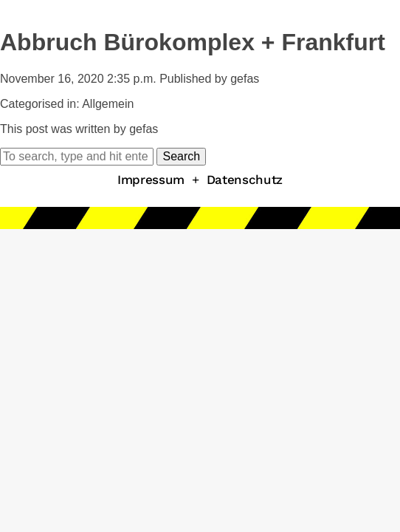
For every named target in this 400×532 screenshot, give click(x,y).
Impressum (151, 180)
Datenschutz (245, 180)
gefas (245, 79)
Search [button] (181, 156)
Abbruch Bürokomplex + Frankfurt (193, 42)
